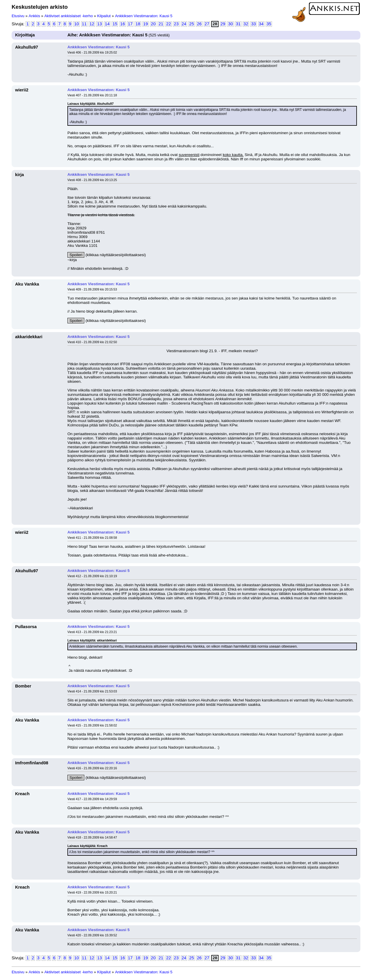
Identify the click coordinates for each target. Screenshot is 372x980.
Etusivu (18, 16)
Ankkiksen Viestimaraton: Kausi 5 (144, 16)
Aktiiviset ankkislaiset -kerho (69, 16)
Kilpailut (104, 16)
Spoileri (76, 255)
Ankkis (34, 16)
